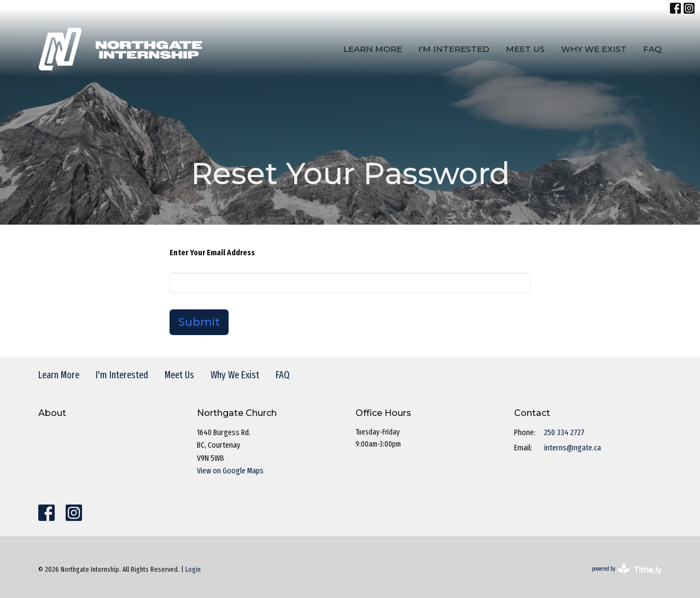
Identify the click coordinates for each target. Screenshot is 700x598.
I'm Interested (454, 49)
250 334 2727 (564, 432)
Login (193, 569)
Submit (199, 322)
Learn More (373, 49)
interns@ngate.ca (573, 448)
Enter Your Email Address (212, 253)
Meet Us (525, 49)
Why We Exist (594, 49)
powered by (627, 569)
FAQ (652, 49)
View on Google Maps (230, 471)
